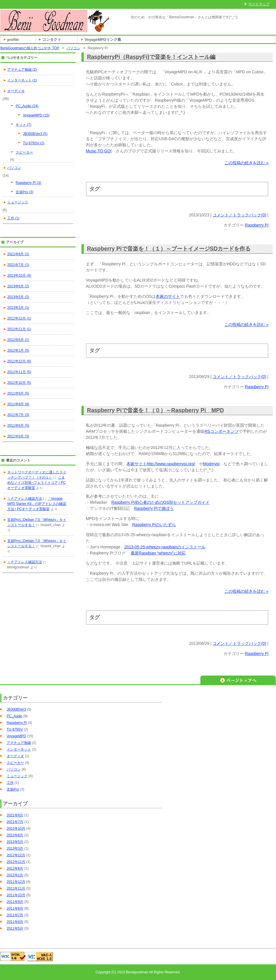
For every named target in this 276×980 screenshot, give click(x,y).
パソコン (73, 48)
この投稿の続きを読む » (246, 163)
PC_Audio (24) (27, 106)
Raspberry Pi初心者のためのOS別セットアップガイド (160, 502)
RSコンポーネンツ (221, 431)
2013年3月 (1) (18, 308)
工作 (10, 783)
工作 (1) (13, 218)
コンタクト (52, 40)
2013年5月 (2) (18, 297)
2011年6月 (15, 922)
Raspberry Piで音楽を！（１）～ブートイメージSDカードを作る (169, 249)
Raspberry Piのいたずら (154, 525)
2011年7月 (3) (18, 415)
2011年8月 (15, 908)
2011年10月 (16, 895)
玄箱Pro (13, 789)
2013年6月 (15, 835)
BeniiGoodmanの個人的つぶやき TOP (30, 48)
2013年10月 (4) (19, 275)
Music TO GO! (99, 151)
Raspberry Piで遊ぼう (154, 508)
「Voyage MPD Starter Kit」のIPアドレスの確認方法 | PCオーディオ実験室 (37, 504)
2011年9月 (15, 902)
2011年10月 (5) (19, 383)
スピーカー (24, 152)
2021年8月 (15, 815)
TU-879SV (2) (34, 143)
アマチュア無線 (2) (22, 70)
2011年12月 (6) (19, 361)
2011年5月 (15, 928)
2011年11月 (16, 888)
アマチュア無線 (19, 743)
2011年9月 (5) (18, 393)
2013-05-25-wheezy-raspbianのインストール (165, 547)
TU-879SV (15, 729)
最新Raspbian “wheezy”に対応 (158, 553)
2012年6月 (15, 868)
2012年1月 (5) (18, 351)
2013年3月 (15, 848)
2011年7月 (15, 915)
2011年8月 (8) (18, 404)
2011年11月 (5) (19, 372)
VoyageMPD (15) (36, 115)
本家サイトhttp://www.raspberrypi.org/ (161, 464)
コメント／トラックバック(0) (239, 215)
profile (13, 40)
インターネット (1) (22, 80)
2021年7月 (15, 822)
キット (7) (23, 125)
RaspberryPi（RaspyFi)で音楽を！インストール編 (151, 57)
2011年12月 (16, 882)
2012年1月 (15, 875)
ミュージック (18, 202)
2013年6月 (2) (18, 286)
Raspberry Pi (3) (28, 183)
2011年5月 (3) (18, 436)
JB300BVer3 (16, 709)
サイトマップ (259, 4)
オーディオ (16, 91)
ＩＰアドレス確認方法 (25, 499)
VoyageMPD (16, 736)
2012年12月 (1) (19, 318)
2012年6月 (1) (18, 340)
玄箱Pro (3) (24, 192)
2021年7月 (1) (18, 265)
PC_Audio (14, 716)
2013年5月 (15, 842)
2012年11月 (16, 862)
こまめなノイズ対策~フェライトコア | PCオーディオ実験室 (36, 483)
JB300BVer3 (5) (35, 134)
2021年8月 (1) (18, 254)
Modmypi (211, 464)
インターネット (19, 749)
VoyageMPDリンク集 (103, 40)
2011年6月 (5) (18, 426)
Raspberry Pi (257, 225)
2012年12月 (16, 855)
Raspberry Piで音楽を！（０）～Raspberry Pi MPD (155, 410)
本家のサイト (168, 296)
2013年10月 (16, 828)
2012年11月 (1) (19, 329)
